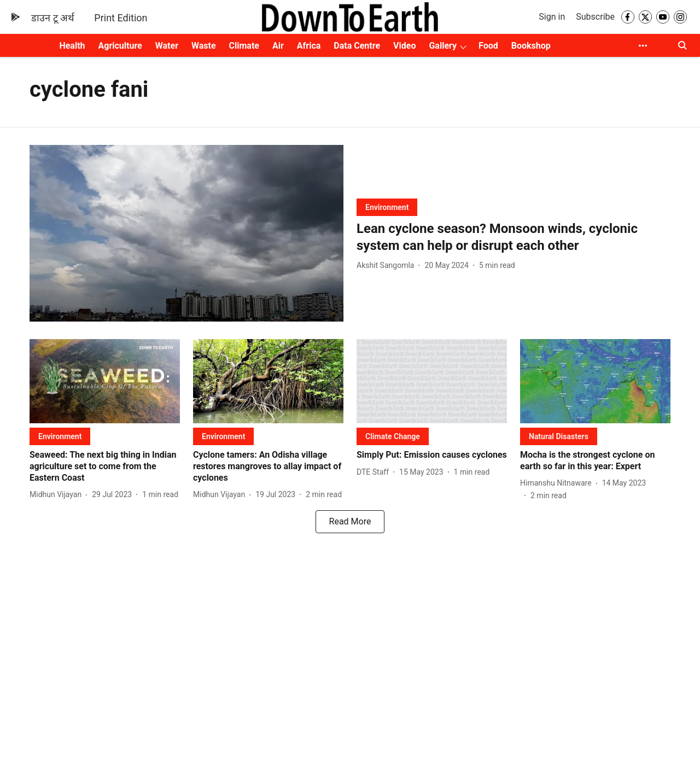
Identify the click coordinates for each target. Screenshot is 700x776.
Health (72, 46)
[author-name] (387, 266)
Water (167, 46)
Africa (309, 46)
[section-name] (387, 207)
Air (278, 46)
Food (488, 46)
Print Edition (121, 18)
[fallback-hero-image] (186, 233)
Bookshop (531, 46)
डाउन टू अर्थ (53, 18)
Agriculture (120, 46)
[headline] (514, 237)
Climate (244, 46)
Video (404, 46)
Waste (204, 46)
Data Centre (357, 46)
